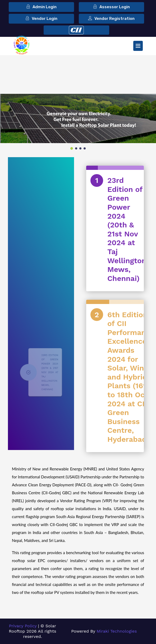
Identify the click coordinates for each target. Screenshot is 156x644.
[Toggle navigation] (138, 46)
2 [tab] (76, 148)
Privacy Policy (23, 626)
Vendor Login (41, 19)
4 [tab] (85, 148)
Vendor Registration (111, 19)
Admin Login (41, 7)
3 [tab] (80, 148)
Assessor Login (111, 7)
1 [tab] (72, 148)
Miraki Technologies (117, 631)
